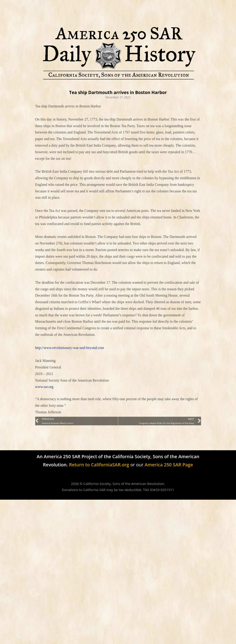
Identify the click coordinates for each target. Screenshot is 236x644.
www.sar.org (44, 387)
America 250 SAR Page (169, 464)
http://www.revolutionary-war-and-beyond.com (70, 348)
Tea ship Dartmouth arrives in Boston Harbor (118, 92)
